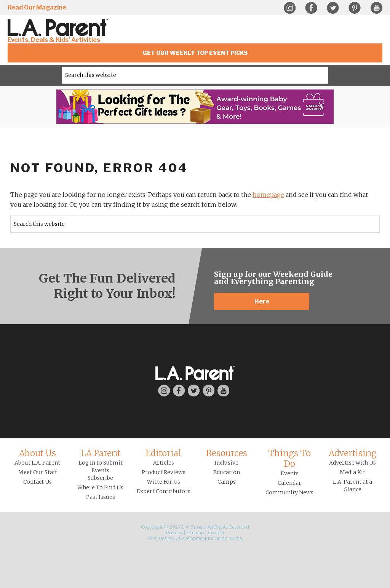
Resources (227, 453)
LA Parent (101, 453)
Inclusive (226, 463)
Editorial (163, 453)
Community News (289, 492)
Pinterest (355, 8)
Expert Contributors (164, 491)
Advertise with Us (352, 463)
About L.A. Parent (37, 463)
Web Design (160, 538)
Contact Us (38, 482)
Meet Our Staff (38, 472)
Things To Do (289, 459)
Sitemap (195, 533)
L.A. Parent (59, 28)
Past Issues (101, 497)
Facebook (311, 8)
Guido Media (228, 538)
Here (262, 301)
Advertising (353, 453)
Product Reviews (164, 472)
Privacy (174, 533)
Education (227, 472)
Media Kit (352, 472)
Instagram (289, 8)
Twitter (333, 8)
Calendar (289, 483)
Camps (227, 482)
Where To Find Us (100, 487)
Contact (216, 533)
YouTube (376, 8)
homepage (268, 195)
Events (290, 473)
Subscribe (100, 478)
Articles (164, 463)
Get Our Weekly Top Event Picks (195, 53)
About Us (38, 453)
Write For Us (164, 482)
